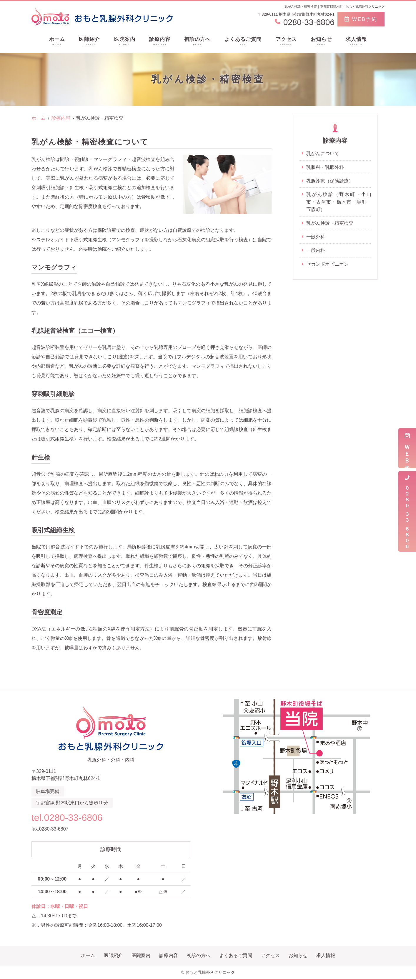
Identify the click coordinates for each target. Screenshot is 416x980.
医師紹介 (89, 42)
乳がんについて (323, 153)
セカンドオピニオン (327, 265)
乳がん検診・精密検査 (330, 223)
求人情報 (356, 42)
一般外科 (316, 237)
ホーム (57, 42)
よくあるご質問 (243, 42)
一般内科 (316, 251)
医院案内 (125, 42)
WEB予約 (361, 19)
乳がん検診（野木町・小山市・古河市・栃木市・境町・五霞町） (339, 202)
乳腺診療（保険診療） (330, 181)
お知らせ (321, 42)
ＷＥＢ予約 (407, 448)
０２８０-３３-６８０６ (407, 511)
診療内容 (160, 42)
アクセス (286, 42)
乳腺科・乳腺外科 (325, 167)
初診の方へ (197, 42)
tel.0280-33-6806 (69, 817)
